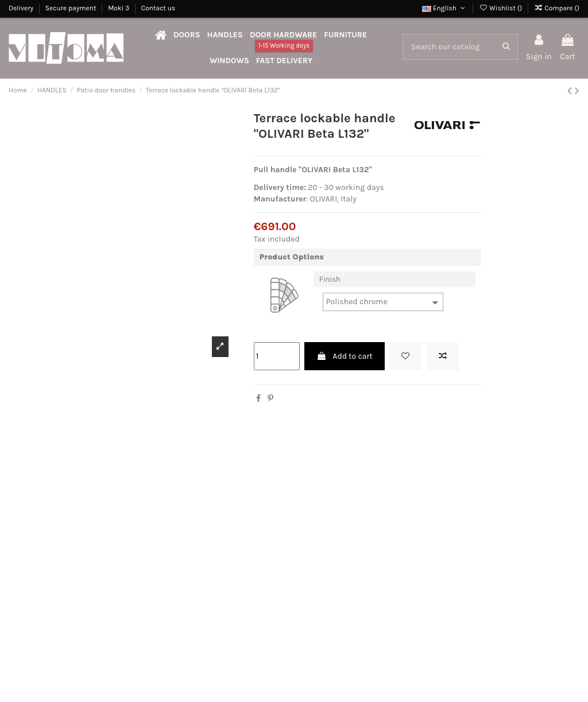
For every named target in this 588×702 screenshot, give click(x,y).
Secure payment (71, 8)
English (444, 8)
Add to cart (345, 356)
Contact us (158, 8)
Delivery (22, 8)
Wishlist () (501, 8)
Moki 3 (119, 8)
